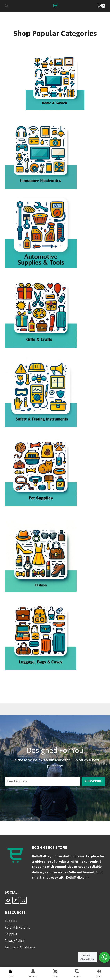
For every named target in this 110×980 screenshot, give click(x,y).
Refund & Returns (17, 927)
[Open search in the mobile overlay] (7, 6)
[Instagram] (23, 900)
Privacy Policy (14, 941)
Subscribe (93, 781)
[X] (16, 900)
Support (11, 921)
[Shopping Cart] (101, 6)
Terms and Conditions (20, 947)
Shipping (11, 934)
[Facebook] (8, 900)
